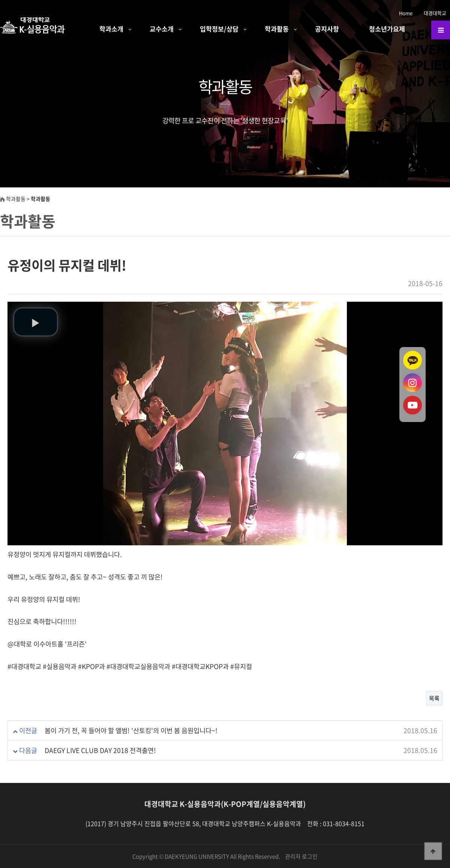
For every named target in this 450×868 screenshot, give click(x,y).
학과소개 (111, 29)
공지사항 (327, 29)
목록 (434, 698)
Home (406, 13)
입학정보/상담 (219, 29)
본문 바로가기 (0, 0)
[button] (36, 322)
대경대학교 (435, 13)
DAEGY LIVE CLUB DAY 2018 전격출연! (100, 750)
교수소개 (162, 29)
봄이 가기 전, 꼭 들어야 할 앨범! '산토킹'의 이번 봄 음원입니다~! (131, 730)
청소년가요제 (387, 29)
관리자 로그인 (301, 856)
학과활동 (277, 29)
